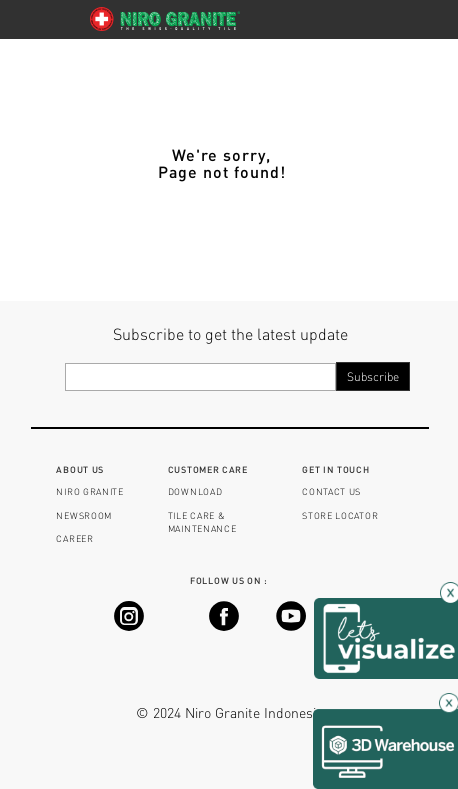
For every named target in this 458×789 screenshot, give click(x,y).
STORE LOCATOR (340, 515)
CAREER (74, 538)
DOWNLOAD (195, 491)
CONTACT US (331, 491)
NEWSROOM (84, 515)
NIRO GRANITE (89, 491)
